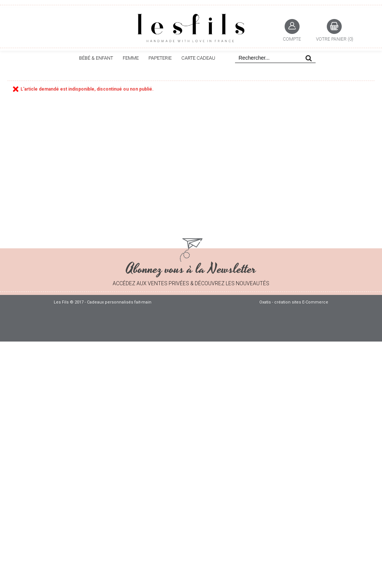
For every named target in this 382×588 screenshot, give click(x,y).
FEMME (131, 58)
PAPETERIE (160, 58)
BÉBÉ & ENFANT (96, 58)
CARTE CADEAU (198, 58)
